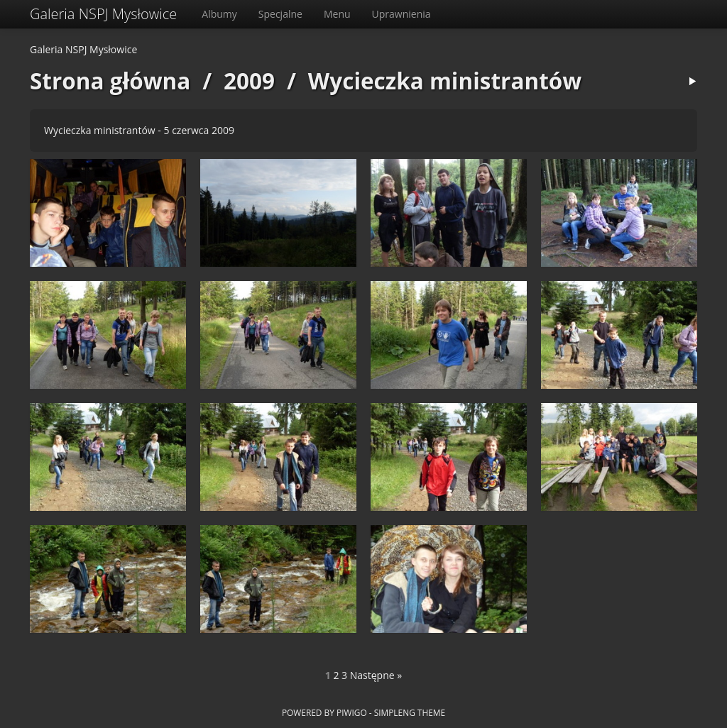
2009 (249, 81)
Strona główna (110, 81)
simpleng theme (410, 712)
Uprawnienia (401, 14)
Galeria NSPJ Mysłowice (103, 14)
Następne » (376, 675)
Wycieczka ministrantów (445, 81)
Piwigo (352, 712)
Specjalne (280, 14)
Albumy (219, 14)
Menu (337, 14)
